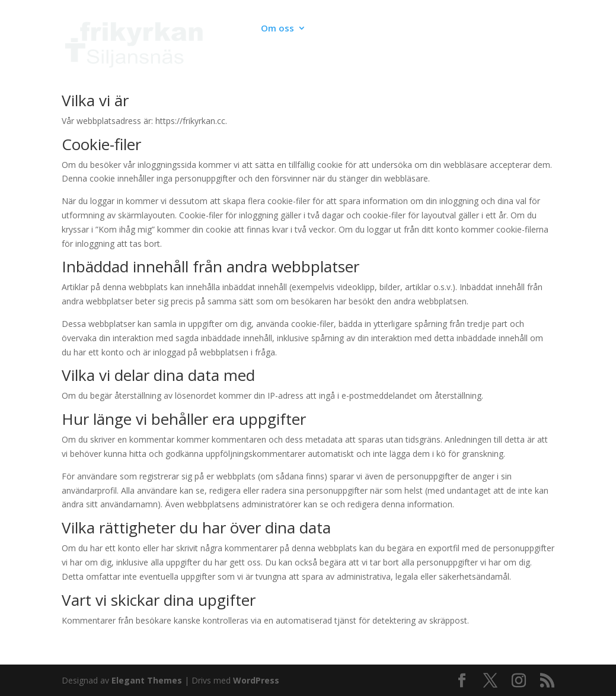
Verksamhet (347, 29)
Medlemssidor (238, 61)
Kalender (226, 29)
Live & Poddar (419, 29)
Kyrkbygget (489, 29)
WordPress (256, 680)
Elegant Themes (147, 680)
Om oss (277, 29)
